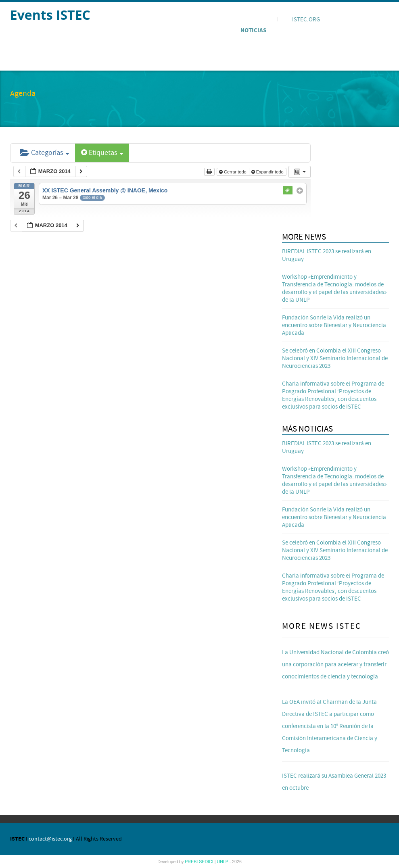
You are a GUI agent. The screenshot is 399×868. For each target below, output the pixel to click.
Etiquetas (102, 153)
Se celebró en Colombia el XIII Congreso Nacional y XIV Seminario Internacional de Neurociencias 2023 (335, 358)
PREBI (192, 862)
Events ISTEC (50, 15)
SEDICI (207, 862)
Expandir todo (268, 172)
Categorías (44, 153)
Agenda (252, 18)
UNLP (223, 862)
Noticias (253, 30)
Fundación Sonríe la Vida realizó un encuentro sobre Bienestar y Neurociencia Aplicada (334, 325)
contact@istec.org (50, 839)
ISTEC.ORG (306, 20)
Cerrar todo (233, 172)
